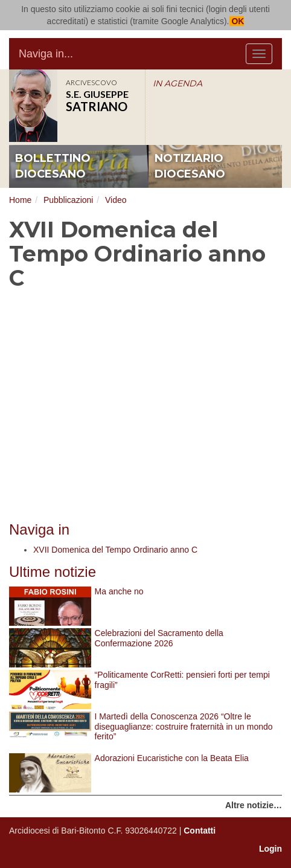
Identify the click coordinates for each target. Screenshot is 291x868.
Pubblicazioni (69, 200)
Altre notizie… (254, 805)
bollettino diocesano (53, 166)
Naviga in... (46, 54)
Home (20, 200)
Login (270, 849)
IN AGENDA (177, 83)
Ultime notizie (53, 572)
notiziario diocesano (190, 166)
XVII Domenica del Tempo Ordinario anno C (115, 550)
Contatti (200, 831)
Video (116, 200)
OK (237, 21)
